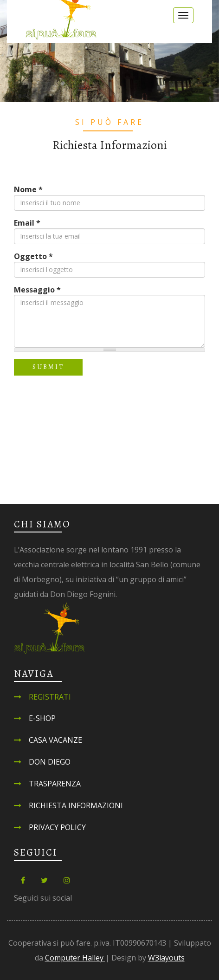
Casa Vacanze (55, 740)
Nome (28, 189)
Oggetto (33, 256)
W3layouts (166, 958)
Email (27, 223)
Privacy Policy (57, 827)
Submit (48, 367)
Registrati (50, 697)
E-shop (42, 718)
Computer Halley (75, 958)
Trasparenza (55, 784)
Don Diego (50, 762)
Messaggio (37, 290)
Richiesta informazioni (76, 805)
